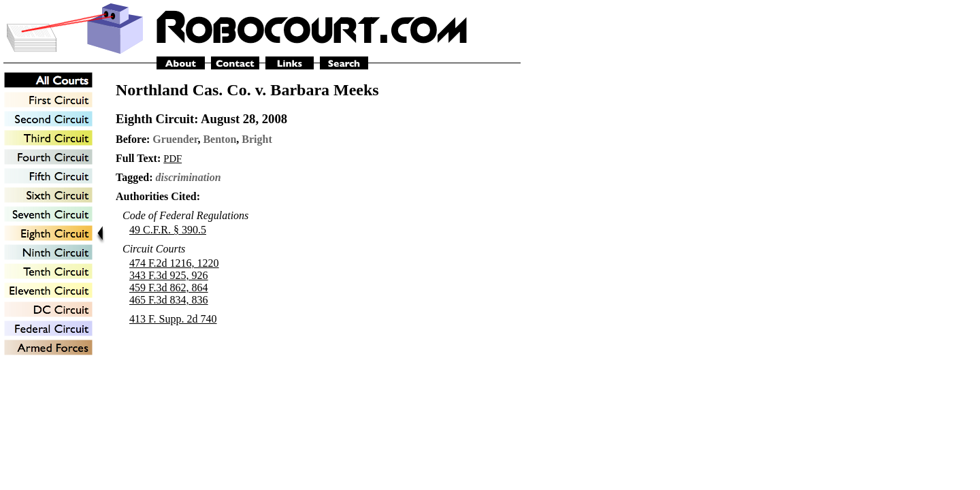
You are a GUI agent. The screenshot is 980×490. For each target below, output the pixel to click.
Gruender (175, 139)
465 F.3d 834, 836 (169, 300)
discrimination (189, 177)
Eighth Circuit (155, 119)
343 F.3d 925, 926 (169, 275)
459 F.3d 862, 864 (169, 288)
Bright (257, 139)
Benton (219, 139)
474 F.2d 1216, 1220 (174, 263)
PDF (173, 159)
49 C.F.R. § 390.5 (168, 230)
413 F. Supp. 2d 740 (173, 319)
